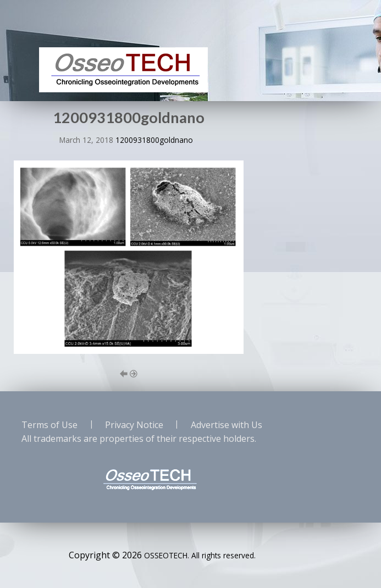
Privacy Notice (134, 425)
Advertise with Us (227, 425)
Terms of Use (49, 425)
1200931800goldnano (154, 140)
